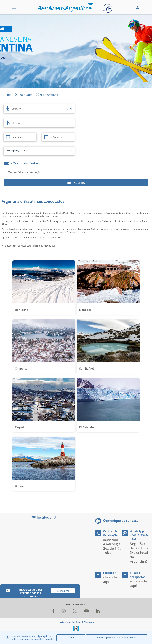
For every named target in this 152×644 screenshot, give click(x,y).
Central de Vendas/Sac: (111, 533)
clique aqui (42, 636)
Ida (9, 94)
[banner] (76, 71)
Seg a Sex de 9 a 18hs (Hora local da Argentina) (139, 552)
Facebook (110, 573)
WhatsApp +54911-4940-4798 (139, 535)
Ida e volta (26, 94)
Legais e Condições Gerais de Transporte (76, 622)
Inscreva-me (63, 591)
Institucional (46, 517)
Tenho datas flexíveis (27, 163)
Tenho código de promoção (25, 172)
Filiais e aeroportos (138, 575)
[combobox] (39, 109)
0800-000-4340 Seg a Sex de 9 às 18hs (112, 546)
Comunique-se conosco (121, 520)
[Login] (138, 7)
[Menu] (14, 7)
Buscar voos (76, 183)
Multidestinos (49, 94)
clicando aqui (110, 579)
